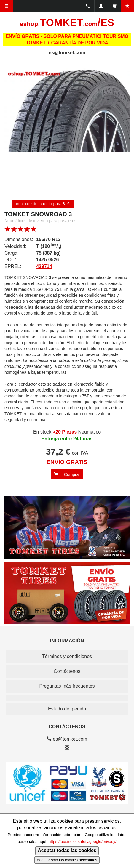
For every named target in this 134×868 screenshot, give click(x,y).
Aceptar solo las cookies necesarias (67, 860)
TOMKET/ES (67, 23)
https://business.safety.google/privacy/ (83, 841)
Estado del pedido (67, 709)
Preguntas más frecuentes (67, 686)
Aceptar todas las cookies (67, 850)
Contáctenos (67, 671)
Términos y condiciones (67, 656)
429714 (44, 266)
